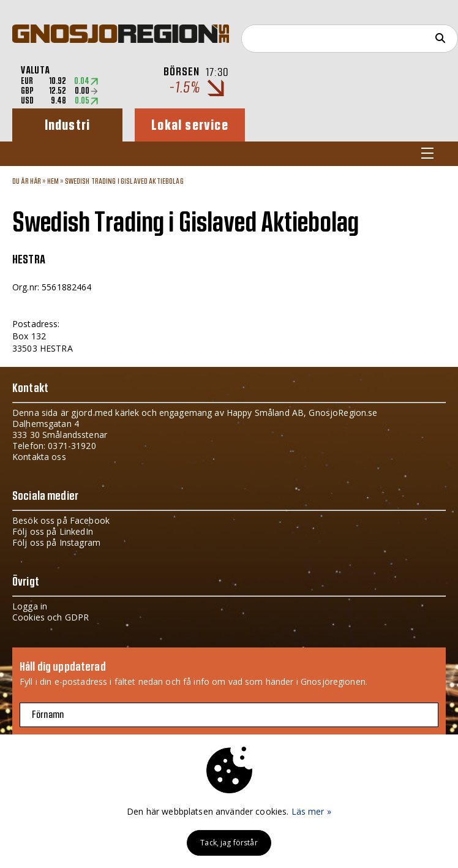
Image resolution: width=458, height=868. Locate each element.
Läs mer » (311, 811)
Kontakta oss (39, 457)
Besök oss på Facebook (61, 520)
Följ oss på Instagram (56, 542)
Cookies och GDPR (51, 617)
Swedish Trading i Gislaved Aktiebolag (124, 181)
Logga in (30, 606)
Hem (53, 181)
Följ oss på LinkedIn (53, 531)
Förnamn (48, 715)
